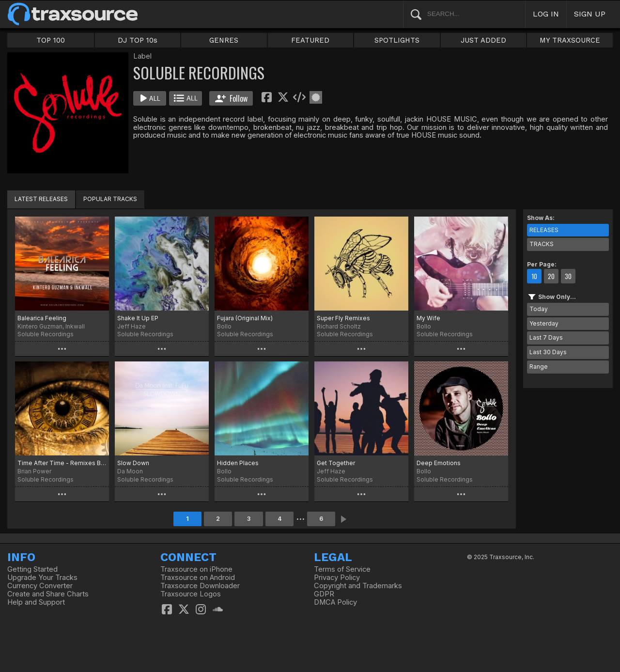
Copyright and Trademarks (358, 586)
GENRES (224, 40)
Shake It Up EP (138, 318)
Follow (231, 98)
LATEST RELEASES (41, 199)
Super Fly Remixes (343, 318)
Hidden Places (238, 463)
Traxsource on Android (198, 578)
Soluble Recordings (46, 334)
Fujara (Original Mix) (245, 318)
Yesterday (544, 323)
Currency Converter (40, 586)
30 (568, 276)
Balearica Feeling (42, 318)
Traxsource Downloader (200, 586)
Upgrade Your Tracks (42, 578)
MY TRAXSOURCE (570, 40)
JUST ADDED (483, 40)
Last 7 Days (546, 337)
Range (539, 367)
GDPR (324, 594)
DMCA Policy (335, 602)
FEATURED (310, 40)
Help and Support (36, 602)
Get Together (336, 463)
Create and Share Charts (48, 594)
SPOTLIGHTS (397, 40)
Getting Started (32, 569)
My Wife (428, 318)
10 (534, 276)
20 (551, 276)
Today (539, 309)
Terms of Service (342, 569)
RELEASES (544, 230)
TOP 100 (51, 40)
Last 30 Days (548, 352)
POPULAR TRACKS (110, 199)
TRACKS (542, 244)
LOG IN (546, 14)
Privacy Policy (337, 578)
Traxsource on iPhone (196, 569)
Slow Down (133, 463)
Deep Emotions (439, 463)
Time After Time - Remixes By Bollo (62, 463)
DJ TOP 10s (138, 40)
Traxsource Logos (191, 594)
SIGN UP (590, 14)
